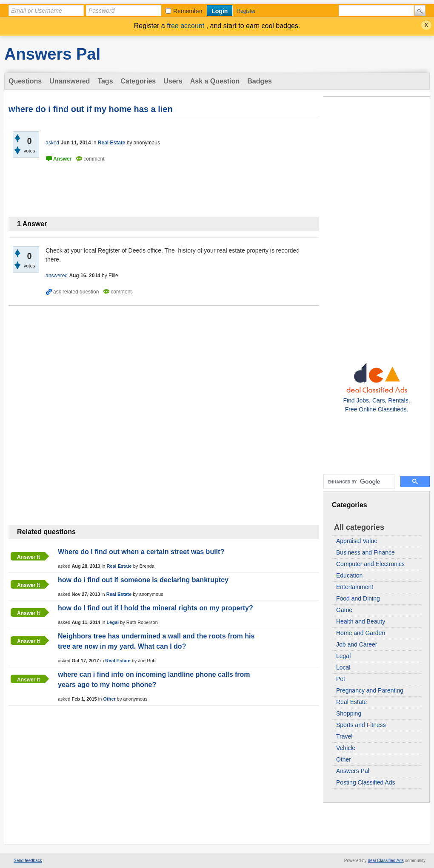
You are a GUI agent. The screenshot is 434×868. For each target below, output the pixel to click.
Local (343, 667)
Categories (138, 81)
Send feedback (28, 861)
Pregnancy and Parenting (370, 690)
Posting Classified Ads (366, 782)
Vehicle (346, 748)
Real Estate (351, 702)
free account (187, 26)
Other (344, 759)
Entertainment (355, 587)
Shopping (349, 713)
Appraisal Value (357, 541)
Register (246, 11)
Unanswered (70, 81)
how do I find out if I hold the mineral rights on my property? (156, 608)
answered (57, 276)
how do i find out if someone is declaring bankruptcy (143, 580)
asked (52, 143)
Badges (260, 81)
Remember (188, 11)
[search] (358, 482)
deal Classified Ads (386, 861)
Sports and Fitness (361, 725)
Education (349, 575)
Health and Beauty (361, 621)
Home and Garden (361, 633)
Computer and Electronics (370, 564)
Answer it (29, 557)
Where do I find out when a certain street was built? (141, 552)
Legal (343, 656)
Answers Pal (52, 54)
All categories (359, 527)
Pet (341, 679)
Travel (344, 736)
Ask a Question (215, 81)
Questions (25, 81)
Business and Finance (365, 552)
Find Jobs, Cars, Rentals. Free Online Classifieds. (376, 400)
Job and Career (357, 644)
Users (173, 81)
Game (344, 610)
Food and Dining (358, 598)
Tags (105, 81)
